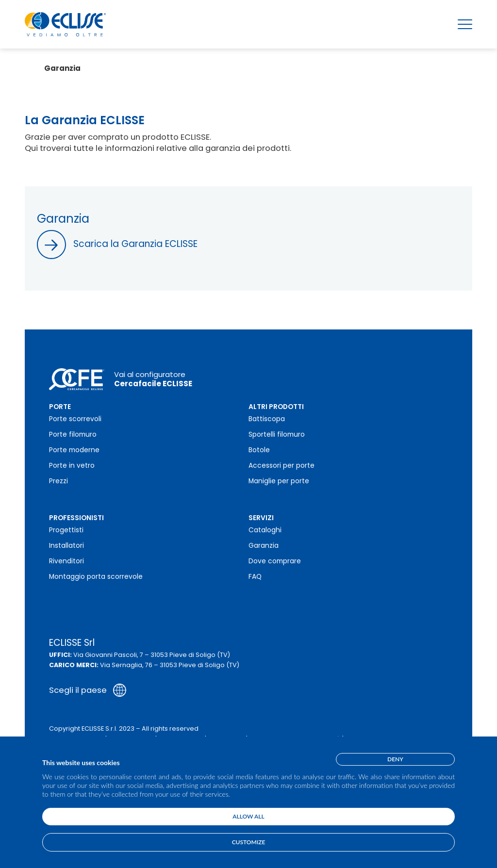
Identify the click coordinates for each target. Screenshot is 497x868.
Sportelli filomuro (277, 434)
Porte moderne (74, 450)
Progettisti (66, 530)
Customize (249, 842)
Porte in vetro (72, 466)
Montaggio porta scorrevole (96, 577)
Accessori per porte (282, 466)
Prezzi (58, 481)
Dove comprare (275, 561)
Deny (395, 759)
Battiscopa (267, 419)
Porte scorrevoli (75, 419)
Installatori (66, 546)
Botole (259, 450)
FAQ (255, 577)
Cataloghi (265, 530)
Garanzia (264, 546)
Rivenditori (66, 561)
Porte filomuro (73, 434)
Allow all (248, 816)
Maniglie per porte (279, 481)
